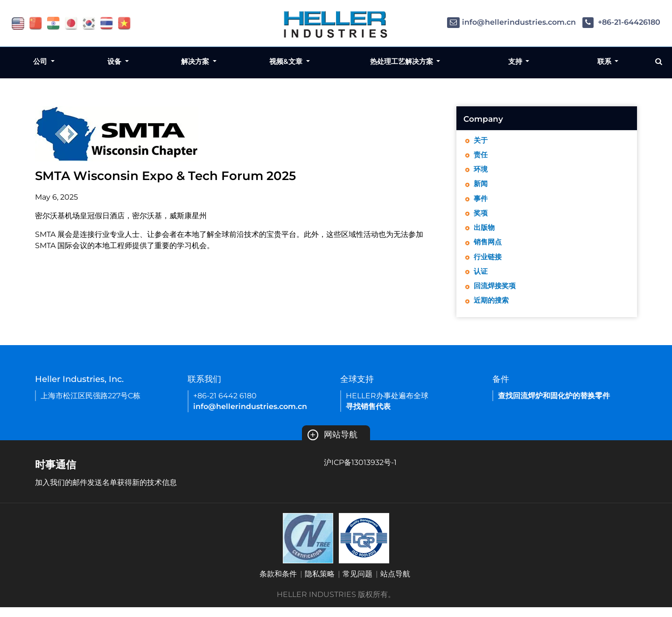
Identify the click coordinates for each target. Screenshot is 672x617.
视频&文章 (287, 61)
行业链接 (489, 264)
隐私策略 (320, 584)
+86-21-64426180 (621, 22)
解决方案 (196, 61)
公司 (41, 61)
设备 (115, 61)
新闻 (481, 187)
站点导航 (395, 584)
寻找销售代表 (368, 416)
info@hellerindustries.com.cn (511, 22)
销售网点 (489, 248)
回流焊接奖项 (496, 295)
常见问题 (357, 584)
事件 (481, 202)
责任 (481, 156)
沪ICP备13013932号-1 (360, 472)
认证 (481, 279)
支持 (516, 61)
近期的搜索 (492, 310)
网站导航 (332, 444)
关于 (481, 141)
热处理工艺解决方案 (402, 61)
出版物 (485, 233)
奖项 (481, 218)
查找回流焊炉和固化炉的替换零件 (554, 406)
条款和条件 (278, 584)
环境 (481, 171)
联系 (605, 61)
